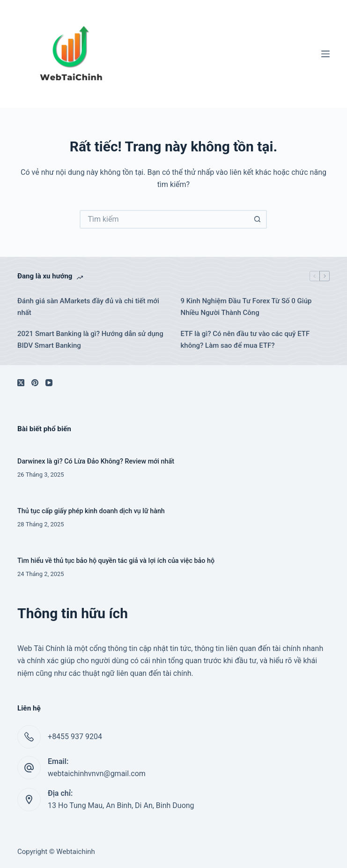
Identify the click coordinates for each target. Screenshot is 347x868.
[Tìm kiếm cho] (164, 219)
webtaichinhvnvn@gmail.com (97, 774)
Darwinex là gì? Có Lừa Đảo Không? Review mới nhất (96, 461)
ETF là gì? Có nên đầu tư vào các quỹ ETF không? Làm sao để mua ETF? (245, 340)
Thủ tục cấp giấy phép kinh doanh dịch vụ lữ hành (91, 511)
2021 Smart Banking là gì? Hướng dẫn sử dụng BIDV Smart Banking (90, 340)
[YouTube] (49, 383)
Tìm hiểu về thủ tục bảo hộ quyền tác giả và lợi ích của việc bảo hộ (116, 561)
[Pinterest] (35, 383)
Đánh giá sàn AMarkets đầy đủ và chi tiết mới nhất (88, 307)
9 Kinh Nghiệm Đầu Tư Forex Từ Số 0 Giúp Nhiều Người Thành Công (246, 307)
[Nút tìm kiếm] (258, 219)
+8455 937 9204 (75, 737)
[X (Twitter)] (21, 383)
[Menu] (325, 54)
